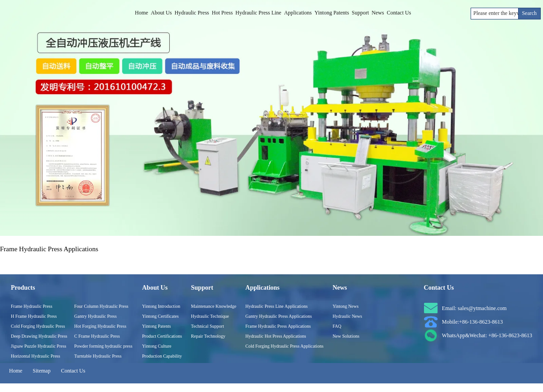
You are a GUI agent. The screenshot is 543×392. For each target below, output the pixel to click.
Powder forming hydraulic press (103, 346)
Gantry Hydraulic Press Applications (279, 316)
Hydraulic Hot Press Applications (276, 336)
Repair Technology (208, 336)
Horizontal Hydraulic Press (36, 356)
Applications (298, 13)
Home (141, 13)
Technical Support (207, 326)
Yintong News (346, 306)
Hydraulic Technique (210, 316)
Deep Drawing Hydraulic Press (39, 336)
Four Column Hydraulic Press (101, 306)
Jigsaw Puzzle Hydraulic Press (38, 346)
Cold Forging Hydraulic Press (38, 326)
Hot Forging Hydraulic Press (100, 326)
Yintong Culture (157, 346)
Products (23, 288)
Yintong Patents (332, 13)
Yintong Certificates (160, 316)
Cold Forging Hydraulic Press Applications (284, 346)
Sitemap (41, 371)
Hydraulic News (347, 316)
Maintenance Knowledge (214, 306)
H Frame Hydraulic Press (34, 316)
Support (360, 13)
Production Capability (162, 356)
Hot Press (222, 13)
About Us (161, 13)
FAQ (337, 326)
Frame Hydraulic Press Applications (278, 326)
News (378, 13)
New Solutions (346, 336)
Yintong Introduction (161, 306)
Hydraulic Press (192, 13)
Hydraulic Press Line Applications (276, 306)
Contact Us (399, 13)
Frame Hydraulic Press (32, 306)
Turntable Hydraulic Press (98, 356)
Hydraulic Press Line (258, 13)
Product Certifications (162, 336)
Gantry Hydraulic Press (95, 316)
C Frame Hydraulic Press (97, 336)
